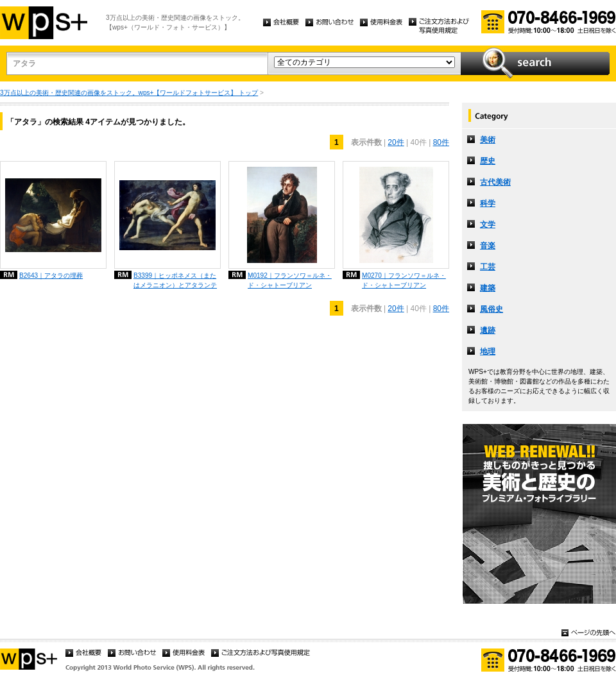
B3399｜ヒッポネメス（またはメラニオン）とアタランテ (175, 280)
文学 (488, 225)
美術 (488, 140)
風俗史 (492, 309)
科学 (488, 203)
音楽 (488, 246)
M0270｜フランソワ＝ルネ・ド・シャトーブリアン (404, 280)
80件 (441, 142)
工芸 (488, 267)
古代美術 (495, 182)
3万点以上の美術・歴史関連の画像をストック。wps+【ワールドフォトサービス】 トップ (129, 93)
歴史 (488, 161)
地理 (488, 352)
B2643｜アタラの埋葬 (51, 275)
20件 (396, 142)
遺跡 (488, 330)
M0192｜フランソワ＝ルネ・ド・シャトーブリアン (290, 280)
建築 (488, 288)
